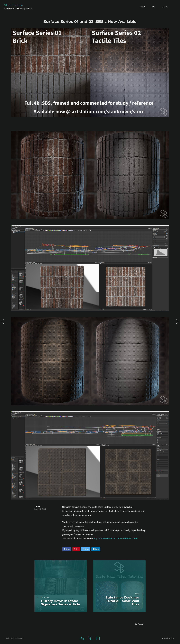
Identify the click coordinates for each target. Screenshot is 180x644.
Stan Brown (14, 5)
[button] (139, 624)
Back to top (168, 638)
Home (143, 7)
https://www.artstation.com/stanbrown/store (116, 538)
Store (165, 7)
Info (154, 7)
